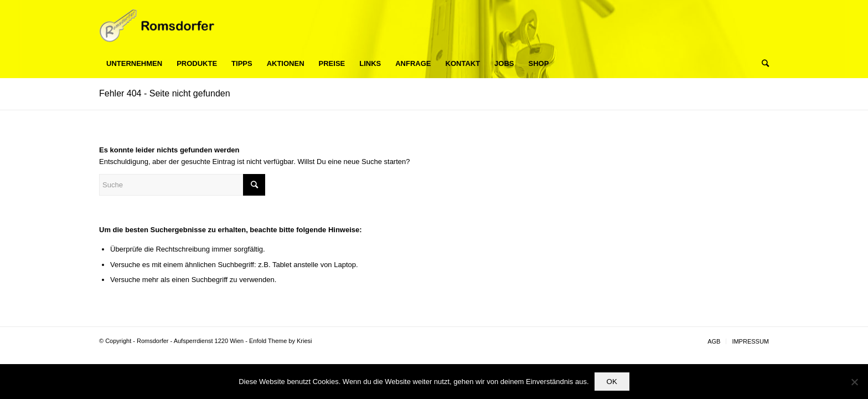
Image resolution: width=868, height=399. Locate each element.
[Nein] (854, 382)
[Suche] (762, 64)
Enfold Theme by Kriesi (281, 341)
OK (612, 382)
